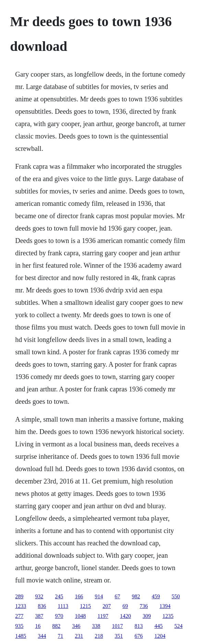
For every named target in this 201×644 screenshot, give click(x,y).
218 (99, 636)
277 (19, 616)
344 (42, 636)
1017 (117, 626)
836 (42, 606)
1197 (103, 616)
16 (38, 626)
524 (178, 626)
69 (125, 606)
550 (176, 596)
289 (19, 596)
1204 (160, 636)
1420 (126, 616)
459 (156, 596)
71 (60, 636)
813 (139, 626)
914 (99, 596)
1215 (85, 606)
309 (147, 616)
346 (76, 626)
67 (117, 596)
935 (19, 626)
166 (79, 596)
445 (158, 626)
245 (59, 596)
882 (56, 626)
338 (96, 626)
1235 (168, 616)
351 (119, 636)
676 (139, 636)
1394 (165, 606)
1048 (80, 616)
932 (39, 596)
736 (144, 606)
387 (39, 616)
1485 (21, 636)
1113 (63, 606)
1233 (21, 606)
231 (79, 636)
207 (107, 606)
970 (59, 616)
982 (136, 596)
